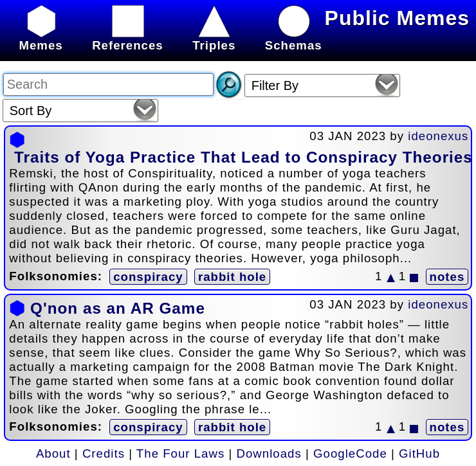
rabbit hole (232, 277)
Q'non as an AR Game (118, 308)
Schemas (294, 38)
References (128, 38)
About (53, 453)
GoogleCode (350, 453)
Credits (104, 453)
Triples (214, 38)
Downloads (269, 453)
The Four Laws (180, 453)
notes (447, 277)
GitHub (419, 453)
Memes (41, 38)
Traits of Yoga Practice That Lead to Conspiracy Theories (243, 157)
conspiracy (148, 277)
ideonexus (438, 136)
